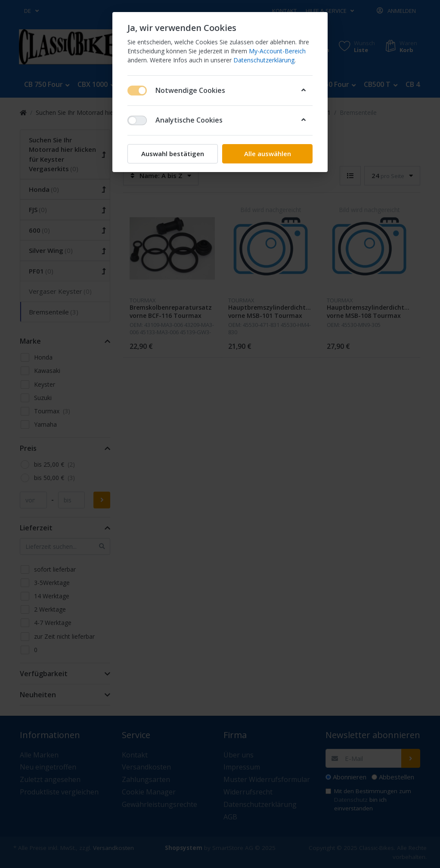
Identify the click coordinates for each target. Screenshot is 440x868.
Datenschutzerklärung (264, 60)
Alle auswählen (268, 154)
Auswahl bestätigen (173, 154)
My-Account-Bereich (277, 51)
